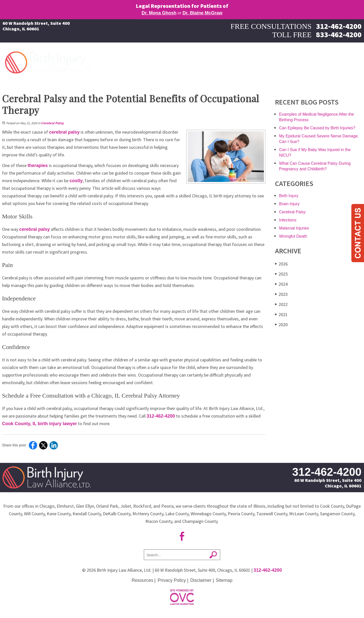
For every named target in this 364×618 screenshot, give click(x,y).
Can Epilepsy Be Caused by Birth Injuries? (317, 128)
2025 (281, 274)
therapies (38, 166)
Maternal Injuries (264, 61)
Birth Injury (289, 196)
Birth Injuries (181, 61)
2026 (281, 264)
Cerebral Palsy (53, 123)
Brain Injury (289, 204)
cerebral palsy (64, 132)
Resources (142, 580)
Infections (288, 220)
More (332, 61)
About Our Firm (303, 61)
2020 (281, 325)
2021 (281, 314)
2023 (281, 294)
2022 (281, 304)
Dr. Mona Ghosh (159, 13)
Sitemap (224, 580)
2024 (281, 284)
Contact (353, 61)
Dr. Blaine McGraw (202, 13)
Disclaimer (201, 580)
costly (76, 181)
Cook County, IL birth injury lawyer (39, 424)
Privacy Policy (172, 580)
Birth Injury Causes (221, 61)
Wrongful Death (293, 236)
